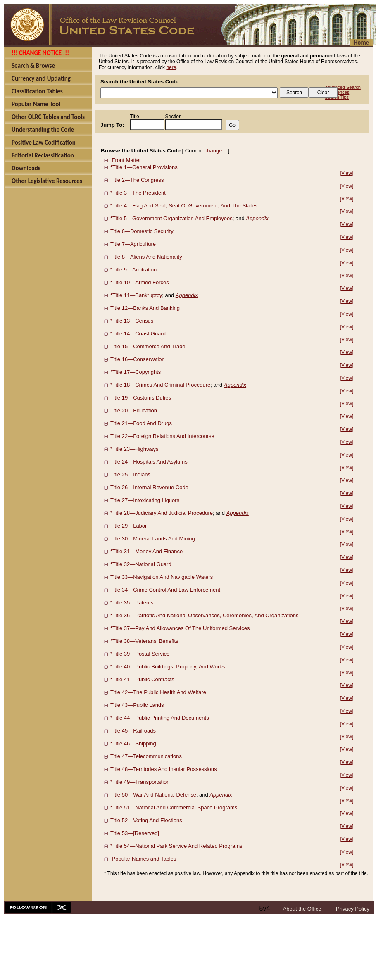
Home (361, 43)
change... (216, 151)
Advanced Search (343, 87)
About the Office (302, 909)
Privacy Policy (353, 909)
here (171, 67)
